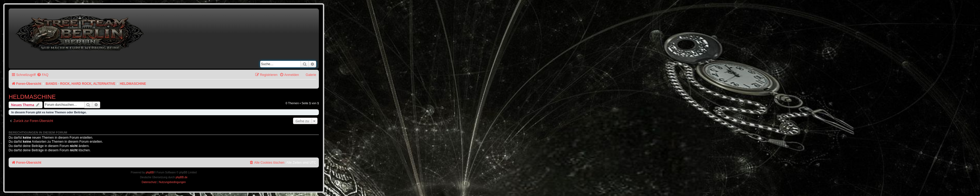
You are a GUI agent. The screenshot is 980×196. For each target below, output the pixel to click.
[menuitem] (43, 75)
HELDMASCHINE (32, 97)
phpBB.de (182, 177)
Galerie (311, 75)
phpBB (150, 172)
